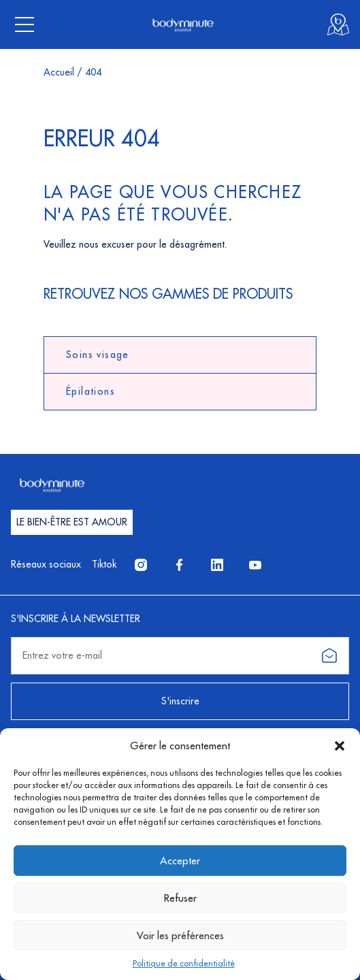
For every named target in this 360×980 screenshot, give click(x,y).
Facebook (184, 565)
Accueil (59, 72)
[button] (340, 746)
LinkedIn (223, 565)
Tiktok (104, 564)
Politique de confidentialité (184, 963)
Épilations (91, 391)
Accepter (180, 861)
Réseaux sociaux (46, 564)
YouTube (261, 565)
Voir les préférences (180, 935)
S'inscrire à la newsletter (76, 619)
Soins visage (98, 355)
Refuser (180, 898)
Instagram (146, 565)
